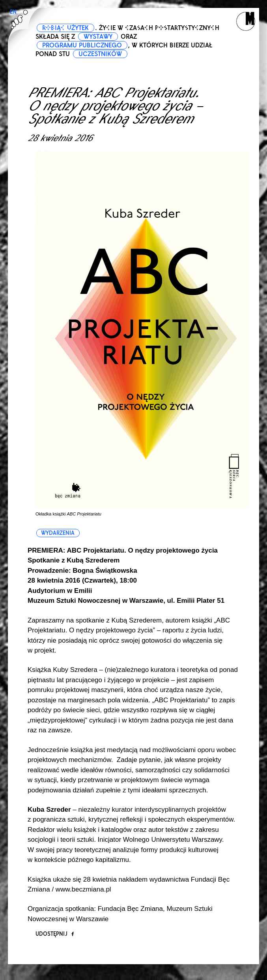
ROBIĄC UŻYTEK (65, 28)
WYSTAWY (98, 37)
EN (13, 12)
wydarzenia (58, 533)
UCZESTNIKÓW (100, 54)
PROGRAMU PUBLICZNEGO (82, 45)
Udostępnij (55, 934)
